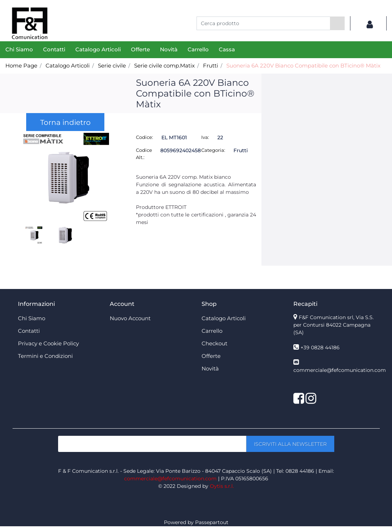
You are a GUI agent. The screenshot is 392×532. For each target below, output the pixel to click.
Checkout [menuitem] (214, 343)
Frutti (211, 66)
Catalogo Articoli (68, 66)
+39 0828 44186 (320, 347)
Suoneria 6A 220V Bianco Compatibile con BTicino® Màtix (303, 66)
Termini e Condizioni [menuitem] (45, 356)
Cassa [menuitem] (227, 49)
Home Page (21, 66)
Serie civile (112, 66)
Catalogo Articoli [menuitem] (98, 49)
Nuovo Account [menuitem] (130, 318)
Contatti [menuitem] (54, 49)
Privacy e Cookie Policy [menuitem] (48, 343)
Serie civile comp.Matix (164, 66)
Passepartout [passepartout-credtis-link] (212, 522)
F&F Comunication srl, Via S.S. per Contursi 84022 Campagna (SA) (334, 325)
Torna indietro (65, 122)
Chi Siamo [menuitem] (19, 49)
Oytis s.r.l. (222, 486)
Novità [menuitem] (169, 49)
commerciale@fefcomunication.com (340, 370)
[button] (337, 23)
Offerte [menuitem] (140, 49)
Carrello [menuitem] (198, 49)
